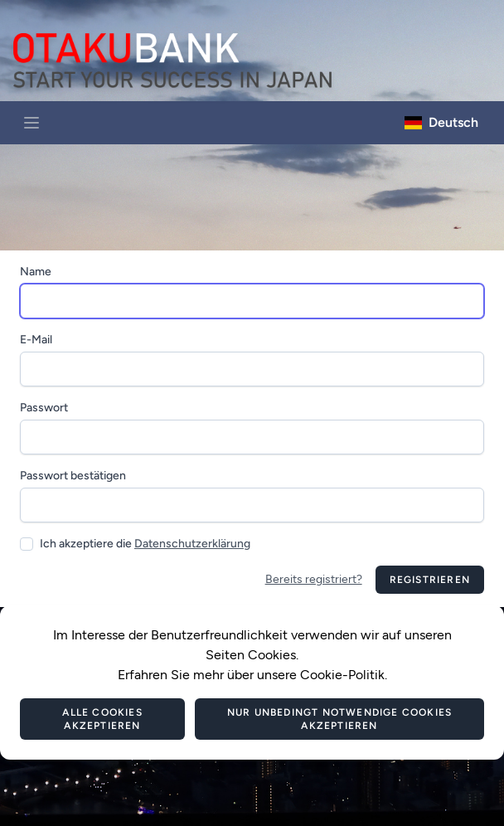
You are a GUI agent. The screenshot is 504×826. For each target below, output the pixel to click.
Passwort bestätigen (73, 476)
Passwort (44, 408)
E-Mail (36, 340)
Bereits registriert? (314, 579)
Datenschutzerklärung (192, 544)
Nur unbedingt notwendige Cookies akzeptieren (339, 719)
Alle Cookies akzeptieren (102, 719)
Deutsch (441, 122)
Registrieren (430, 580)
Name (36, 272)
